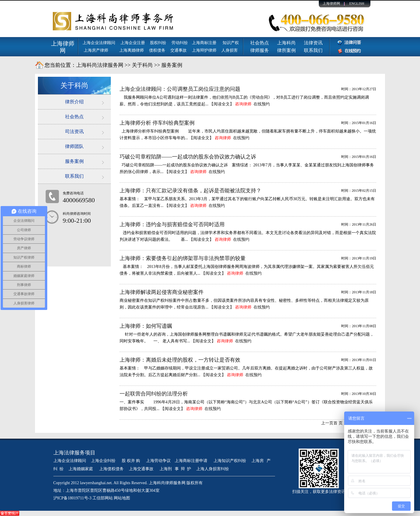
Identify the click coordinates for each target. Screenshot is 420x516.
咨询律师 (243, 104)
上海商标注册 (205, 43)
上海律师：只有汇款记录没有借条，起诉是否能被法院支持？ (190, 191)
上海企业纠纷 (103, 461)
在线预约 (262, 104)
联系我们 (313, 50)
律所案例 (286, 50)
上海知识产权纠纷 (230, 461)
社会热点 (260, 43)
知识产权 (231, 43)
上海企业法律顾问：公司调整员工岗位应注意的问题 (180, 89)
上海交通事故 (142, 469)
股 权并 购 (131, 461)
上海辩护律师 (205, 50)
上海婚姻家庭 (81, 469)
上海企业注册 (133, 43)
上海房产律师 (96, 50)
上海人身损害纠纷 (213, 469)
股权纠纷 (158, 43)
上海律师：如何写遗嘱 (146, 326)
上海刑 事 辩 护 (175, 469)
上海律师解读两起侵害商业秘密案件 (162, 292)
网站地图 (122, 498)
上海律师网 (331, 4)
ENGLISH (357, 4)
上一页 (327, 423)
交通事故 (178, 50)
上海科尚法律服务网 (100, 65)
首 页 (338, 423)
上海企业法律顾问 (99, 43)
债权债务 (157, 50)
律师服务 (260, 50)
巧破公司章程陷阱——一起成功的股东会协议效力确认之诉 (188, 157)
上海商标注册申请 (192, 461)
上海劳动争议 (158, 461)
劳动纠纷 (180, 43)
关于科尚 (142, 65)
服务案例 (172, 65)
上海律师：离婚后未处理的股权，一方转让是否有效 (180, 360)
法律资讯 (313, 43)
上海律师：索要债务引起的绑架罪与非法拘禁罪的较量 (183, 258)
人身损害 (230, 50)
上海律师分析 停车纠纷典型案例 (157, 123)
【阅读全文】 (222, 104)
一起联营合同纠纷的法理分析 (154, 394)
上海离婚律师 (132, 50)
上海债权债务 (111, 469)
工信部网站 (103, 498)
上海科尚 (286, 43)
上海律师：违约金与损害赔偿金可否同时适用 (172, 224)
